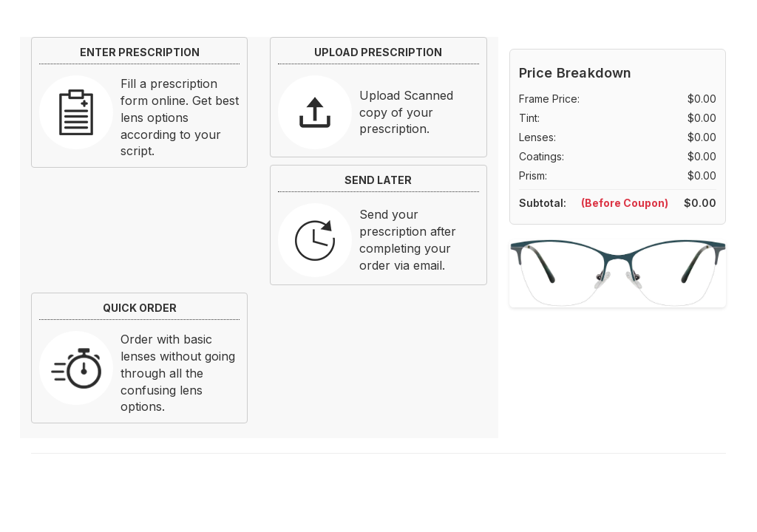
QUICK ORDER (140, 308)
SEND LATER (378, 180)
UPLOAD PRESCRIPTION (378, 52)
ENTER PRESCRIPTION (140, 52)
